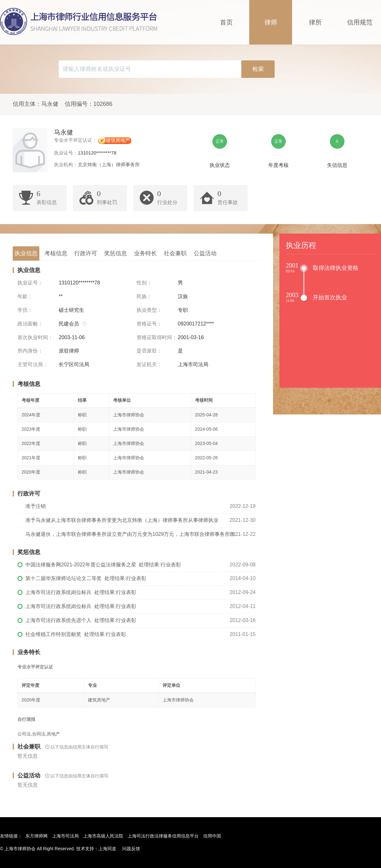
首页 (226, 22)
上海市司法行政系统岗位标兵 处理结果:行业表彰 (81, 592)
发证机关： (149, 364)
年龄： (25, 296)
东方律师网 (37, 836)
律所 (315, 22)
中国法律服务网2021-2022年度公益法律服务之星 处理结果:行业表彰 (103, 565)
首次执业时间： (35, 337)
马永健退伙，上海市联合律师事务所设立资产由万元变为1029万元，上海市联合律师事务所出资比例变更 (140, 534)
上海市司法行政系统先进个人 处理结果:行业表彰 (81, 620)
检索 (258, 69)
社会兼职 (175, 253)
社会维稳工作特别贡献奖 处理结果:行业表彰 (76, 634)
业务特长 (145, 253)
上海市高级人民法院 (103, 836)
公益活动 (205, 253)
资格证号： (149, 324)
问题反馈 (131, 849)
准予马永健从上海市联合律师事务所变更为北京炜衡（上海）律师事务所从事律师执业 (122, 520)
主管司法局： (33, 364)
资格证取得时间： (157, 337)
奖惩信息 (116, 253)
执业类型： (149, 310)
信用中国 (212, 836)
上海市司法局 (65, 836)
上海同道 (107, 849)
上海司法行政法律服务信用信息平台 (163, 836)
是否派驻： (149, 351)
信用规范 (360, 22)
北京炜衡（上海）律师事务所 (109, 164)
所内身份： (30, 351)
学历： (25, 310)
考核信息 (56, 253)
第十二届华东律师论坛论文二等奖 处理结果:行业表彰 (86, 578)
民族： (144, 296)
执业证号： (30, 283)
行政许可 (86, 253)
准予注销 (36, 506)
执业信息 (26, 253)
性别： (144, 283)
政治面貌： (30, 324)
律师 (271, 22)
